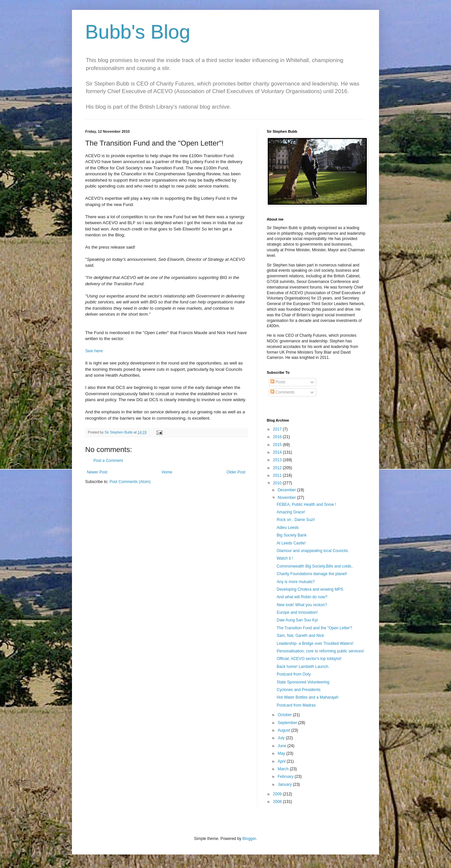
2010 (278, 483)
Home (167, 472)
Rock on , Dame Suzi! (296, 520)
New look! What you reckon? (302, 605)
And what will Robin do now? (302, 597)
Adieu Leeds (288, 528)
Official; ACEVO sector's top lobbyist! (309, 659)
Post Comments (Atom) (130, 482)
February (286, 777)
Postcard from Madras (296, 705)
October (285, 715)
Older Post (236, 472)
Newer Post (97, 472)
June (282, 746)
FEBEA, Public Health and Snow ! (306, 504)
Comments (282, 392)
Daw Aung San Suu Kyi (297, 620)
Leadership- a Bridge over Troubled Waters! (315, 643)
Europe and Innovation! (297, 612)
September (288, 723)
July (282, 738)
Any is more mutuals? (296, 582)
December (287, 490)
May (282, 753)
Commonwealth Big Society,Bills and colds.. (315, 566)
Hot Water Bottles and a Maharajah (308, 697)
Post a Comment (108, 461)
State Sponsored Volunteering (303, 682)
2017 (278, 429)
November (287, 498)
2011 (278, 475)
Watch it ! (285, 558)
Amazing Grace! (291, 512)
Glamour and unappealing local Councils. (313, 551)
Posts (278, 382)
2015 (278, 445)
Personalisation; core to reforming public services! (320, 651)
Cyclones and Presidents (299, 690)
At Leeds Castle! (291, 543)
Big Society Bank (292, 535)
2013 (278, 460)
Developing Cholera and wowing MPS (310, 589)
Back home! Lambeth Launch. (303, 667)
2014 (278, 452)
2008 (278, 802)
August (284, 730)
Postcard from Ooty (294, 674)
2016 (278, 437)
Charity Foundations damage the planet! (312, 574)
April (282, 761)
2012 (278, 468)
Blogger (249, 839)
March (284, 769)
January (285, 784)
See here (94, 351)
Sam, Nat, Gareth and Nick (300, 636)
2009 (278, 794)
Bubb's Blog (138, 32)
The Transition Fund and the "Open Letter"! (314, 628)
